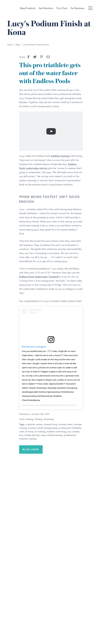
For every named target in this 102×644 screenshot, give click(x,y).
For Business (77, 8)
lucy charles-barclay (29, 435)
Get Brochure (46, 8)
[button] (28, 57)
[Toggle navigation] (90, 8)
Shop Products (28, 8)
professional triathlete (70, 428)
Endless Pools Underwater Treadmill (39, 277)
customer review (34, 424)
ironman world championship (43, 428)
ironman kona (50, 424)
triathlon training (60, 156)
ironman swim (65, 424)
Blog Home (31, 449)
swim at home (26, 431)
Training (38, 419)
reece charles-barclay (52, 435)
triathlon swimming (56, 431)
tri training (40, 431)
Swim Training (26, 419)
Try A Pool (62, 8)
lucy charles (73, 431)
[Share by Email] (48, 57)
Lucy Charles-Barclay (45, 405)
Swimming (48, 419)
